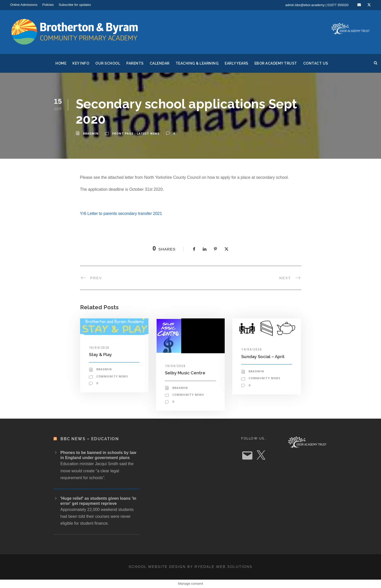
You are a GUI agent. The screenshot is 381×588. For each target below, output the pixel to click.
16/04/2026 (99, 348)
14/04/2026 (252, 349)
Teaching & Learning (197, 63)
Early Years (237, 63)
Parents (135, 63)
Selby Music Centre (185, 373)
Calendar (160, 63)
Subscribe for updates (75, 5)
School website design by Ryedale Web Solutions (190, 567)
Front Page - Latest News (136, 133)
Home (61, 63)
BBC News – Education (90, 439)
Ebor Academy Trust (276, 63)
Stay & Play (100, 355)
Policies (48, 5)
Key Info (81, 63)
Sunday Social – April (263, 357)
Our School (108, 63)
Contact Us (316, 63)
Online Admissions (24, 5)
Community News (112, 376)
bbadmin (91, 133)
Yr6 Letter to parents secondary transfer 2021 (121, 214)
